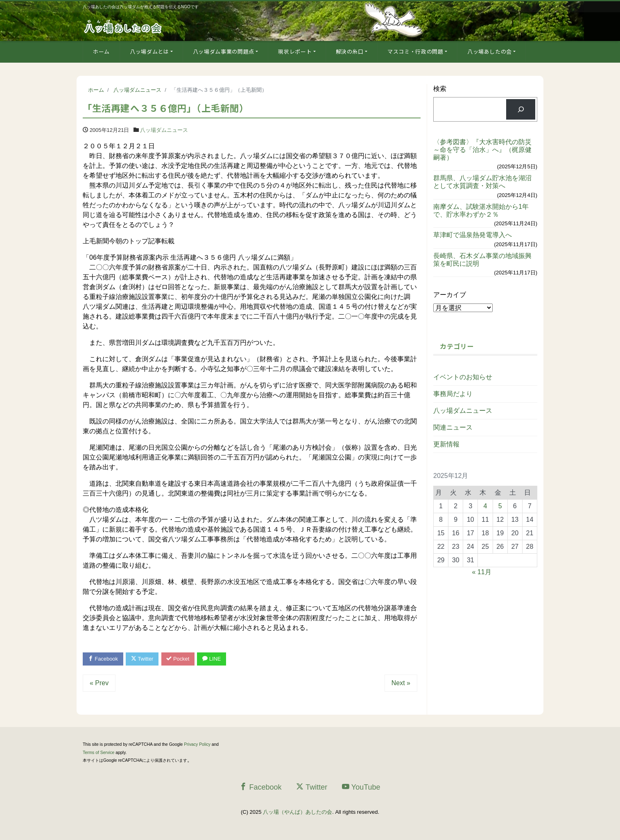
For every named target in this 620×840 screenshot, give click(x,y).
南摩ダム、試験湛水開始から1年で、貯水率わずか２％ (481, 211)
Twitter (143, 659)
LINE (213, 659)
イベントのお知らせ (463, 377)
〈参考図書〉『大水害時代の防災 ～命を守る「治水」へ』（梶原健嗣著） (485, 150)
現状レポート (295, 51)
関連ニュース (453, 427)
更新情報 (446, 444)
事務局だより (453, 394)
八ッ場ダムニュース (164, 130)
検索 (440, 89)
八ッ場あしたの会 (490, 51)
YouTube (361, 787)
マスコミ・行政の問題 (415, 51)
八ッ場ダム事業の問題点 (224, 51)
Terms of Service (98, 753)
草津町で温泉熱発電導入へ (473, 235)
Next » (401, 683)
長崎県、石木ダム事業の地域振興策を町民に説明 (482, 260)
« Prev (99, 683)
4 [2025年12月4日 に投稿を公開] (485, 506)
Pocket (179, 659)
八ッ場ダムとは (149, 51)
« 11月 (482, 572)
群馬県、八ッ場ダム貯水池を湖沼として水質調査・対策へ (482, 182)
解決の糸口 (350, 51)
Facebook (103, 659)
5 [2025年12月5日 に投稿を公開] (500, 506)
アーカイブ (450, 295)
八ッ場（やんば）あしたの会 (298, 812)
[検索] (521, 109)
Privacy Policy (197, 745)
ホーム (101, 51)
